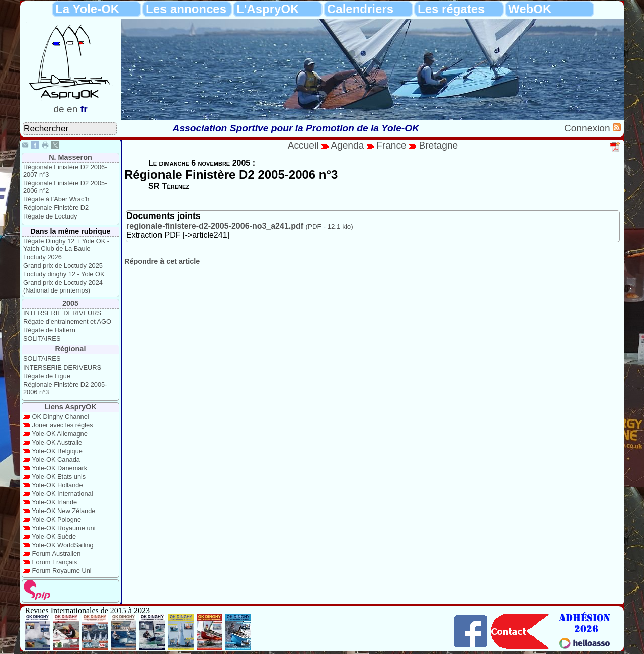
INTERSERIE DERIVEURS (62, 313)
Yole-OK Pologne (56, 519)
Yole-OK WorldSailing (62, 545)
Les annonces (186, 9)
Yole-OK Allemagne (60, 434)
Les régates (451, 9)
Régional (71, 349)
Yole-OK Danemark (59, 468)
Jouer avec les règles (63, 425)
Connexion (588, 128)
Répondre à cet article (162, 261)
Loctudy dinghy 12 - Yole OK (64, 274)
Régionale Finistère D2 (56, 208)
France (391, 145)
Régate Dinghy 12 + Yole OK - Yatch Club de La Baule (66, 245)
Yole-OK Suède (54, 536)
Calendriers (360, 9)
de (59, 109)
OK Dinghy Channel (61, 417)
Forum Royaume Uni (62, 571)
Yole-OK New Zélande (63, 511)
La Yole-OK (87, 9)
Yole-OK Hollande (57, 485)
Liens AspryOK (70, 407)
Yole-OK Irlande (54, 502)
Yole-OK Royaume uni (63, 528)
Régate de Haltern (49, 330)
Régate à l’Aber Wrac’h (56, 199)
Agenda (349, 145)
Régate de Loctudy (50, 216)
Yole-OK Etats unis (59, 477)
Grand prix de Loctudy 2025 (63, 266)
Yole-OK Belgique (57, 451)
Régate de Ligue (47, 376)
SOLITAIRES (42, 339)
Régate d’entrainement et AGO (67, 321)
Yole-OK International (62, 494)
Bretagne (438, 145)
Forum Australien (57, 554)
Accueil (303, 145)
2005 (70, 303)
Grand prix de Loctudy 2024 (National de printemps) (63, 286)
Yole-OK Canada (56, 459)
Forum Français (55, 562)
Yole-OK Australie (57, 442)
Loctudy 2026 (43, 257)
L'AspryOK (268, 9)
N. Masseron (70, 157)
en (72, 109)
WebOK (530, 9)
